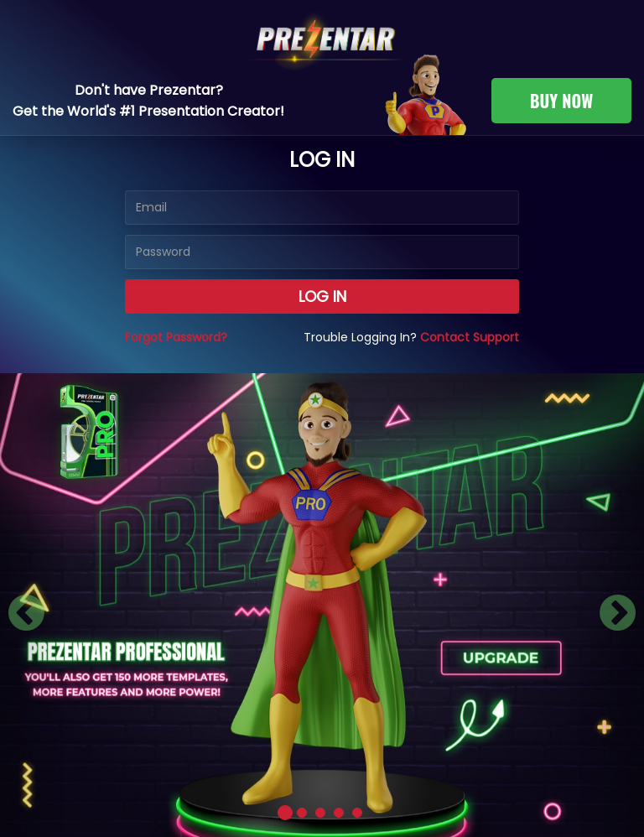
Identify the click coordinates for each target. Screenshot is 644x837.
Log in (322, 296)
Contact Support (470, 337)
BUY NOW (561, 101)
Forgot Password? (176, 337)
